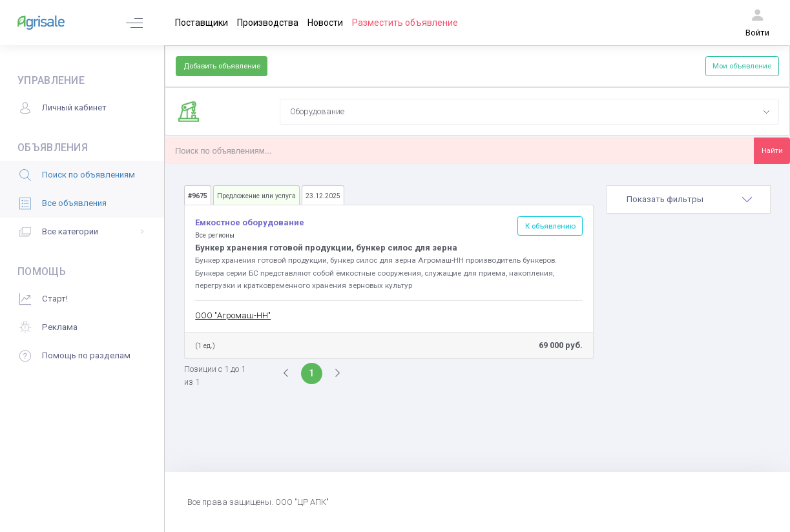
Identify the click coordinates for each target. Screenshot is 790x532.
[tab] (689, 200)
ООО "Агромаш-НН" (233, 315)
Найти (772, 150)
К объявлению (550, 226)
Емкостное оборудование (250, 222)
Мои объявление (742, 66)
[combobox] (529, 112)
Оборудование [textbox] (317, 111)
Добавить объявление (222, 66)
